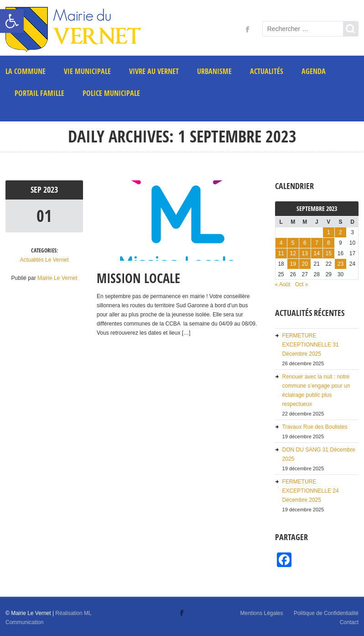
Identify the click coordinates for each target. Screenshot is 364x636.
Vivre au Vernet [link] (154, 71)
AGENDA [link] (314, 71)
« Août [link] (283, 284)
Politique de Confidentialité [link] (326, 613)
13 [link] (305, 253)
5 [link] (293, 243)
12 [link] (293, 253)
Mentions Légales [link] (261, 613)
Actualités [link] (267, 71)
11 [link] (281, 253)
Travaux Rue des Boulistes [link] (315, 427)
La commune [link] (26, 71)
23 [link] (341, 264)
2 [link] (341, 232)
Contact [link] (349, 622)
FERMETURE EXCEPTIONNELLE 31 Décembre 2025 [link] (311, 345)
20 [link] (305, 264)
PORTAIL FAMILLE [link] (39, 93)
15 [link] (329, 253)
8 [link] (329, 243)
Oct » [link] (302, 284)
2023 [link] (51, 190)
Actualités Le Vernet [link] (44, 260)
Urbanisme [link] (214, 71)
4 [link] (281, 243)
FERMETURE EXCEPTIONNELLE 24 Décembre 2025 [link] (311, 491)
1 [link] (329, 232)
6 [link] (305, 243)
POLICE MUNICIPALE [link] (111, 93)
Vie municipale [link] (87, 71)
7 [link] (317, 243)
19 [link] (293, 264)
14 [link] (317, 253)
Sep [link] (37, 190)
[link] (12, 21)
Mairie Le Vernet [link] (57, 278)
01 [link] (44, 216)
